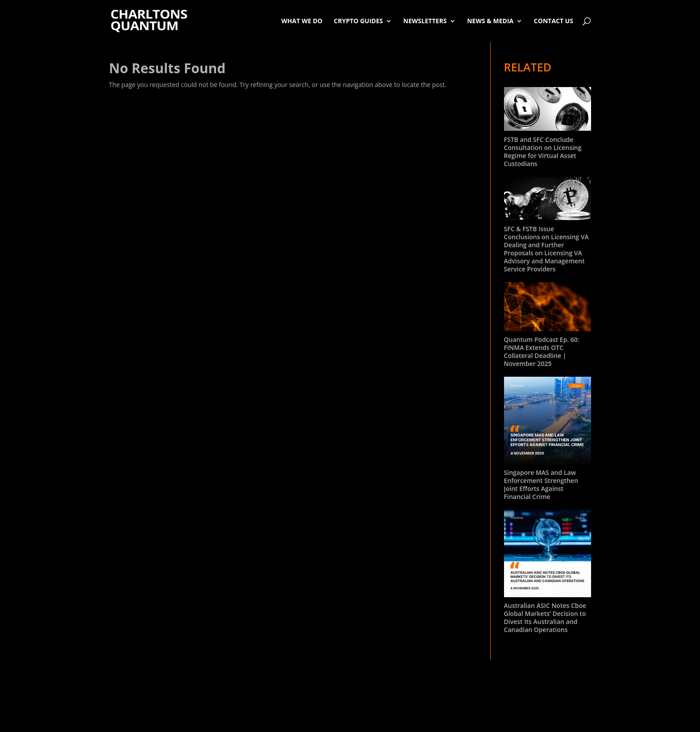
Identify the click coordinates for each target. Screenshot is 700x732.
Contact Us (554, 21)
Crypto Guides (358, 21)
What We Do (302, 21)
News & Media (490, 21)
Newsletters (425, 21)
